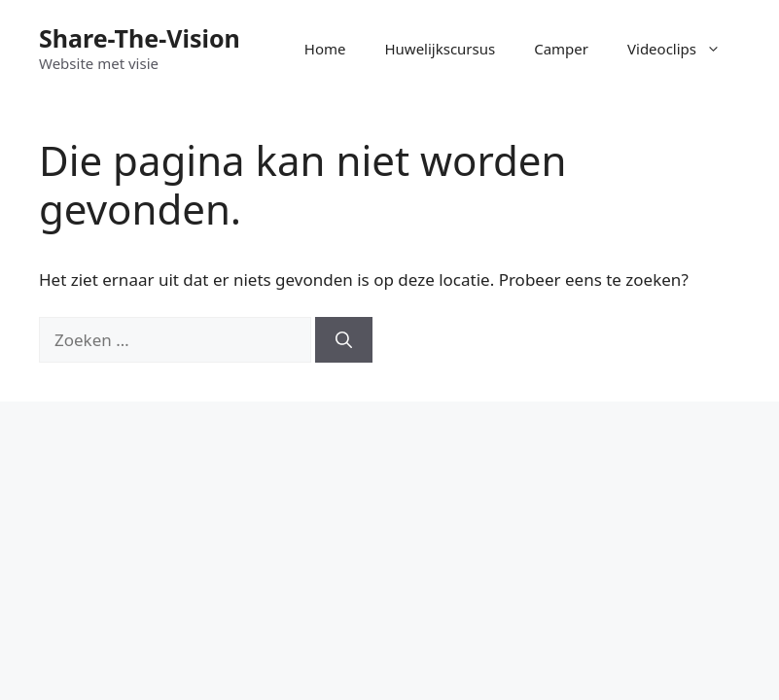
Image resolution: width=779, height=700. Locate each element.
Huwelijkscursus (440, 49)
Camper (561, 49)
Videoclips (684, 49)
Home (325, 49)
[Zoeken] (344, 340)
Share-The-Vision (140, 38)
